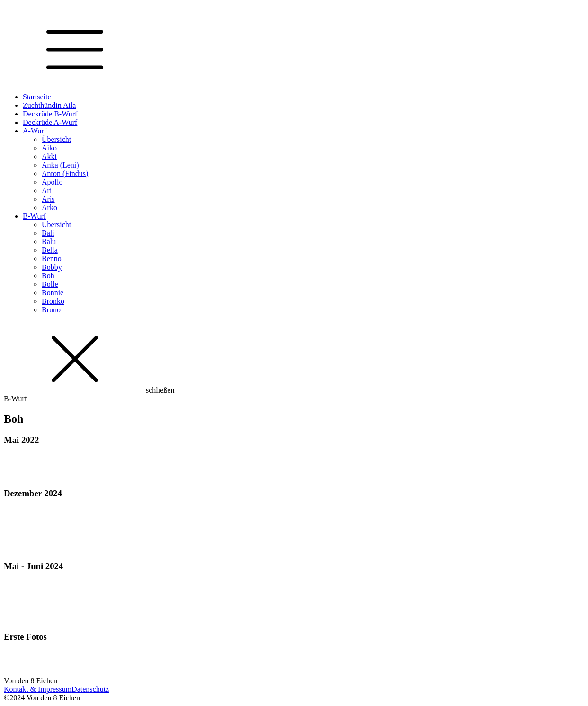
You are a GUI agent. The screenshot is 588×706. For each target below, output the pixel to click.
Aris (48, 199)
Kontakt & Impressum (38, 689)
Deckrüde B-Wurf (50, 114)
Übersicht (56, 139)
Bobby (52, 267)
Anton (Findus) (65, 173)
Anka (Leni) (60, 165)
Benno (52, 259)
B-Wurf (34, 216)
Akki (49, 156)
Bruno (51, 310)
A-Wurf (35, 131)
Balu (49, 242)
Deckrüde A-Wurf (50, 122)
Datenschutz (90, 689)
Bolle (50, 284)
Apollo (52, 182)
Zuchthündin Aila (49, 105)
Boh (48, 276)
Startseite (37, 97)
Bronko (53, 301)
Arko (49, 207)
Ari (47, 190)
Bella (50, 250)
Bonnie (53, 293)
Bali (48, 233)
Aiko (49, 148)
